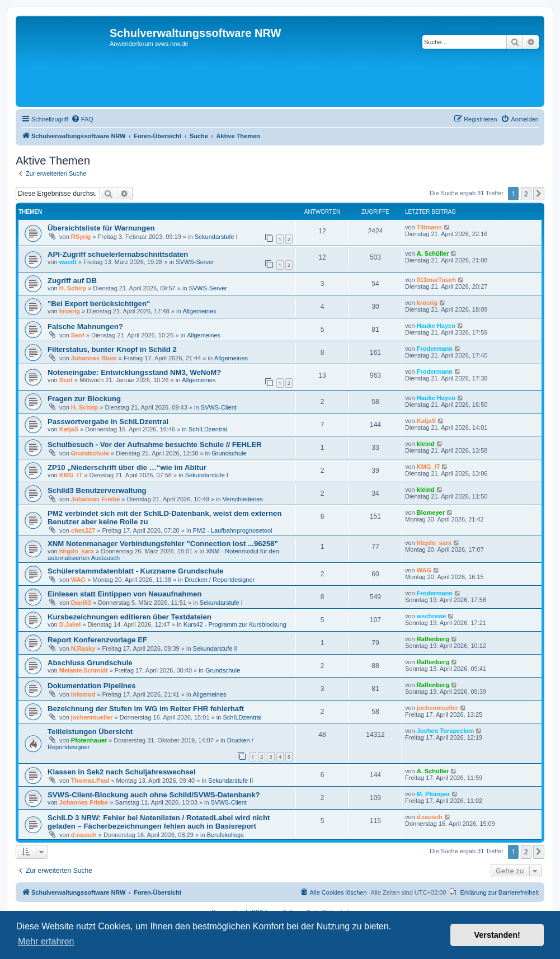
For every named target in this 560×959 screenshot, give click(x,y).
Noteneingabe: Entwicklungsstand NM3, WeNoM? (134, 372)
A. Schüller (433, 253)
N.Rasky (83, 648)
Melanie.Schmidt (84, 670)
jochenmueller (92, 717)
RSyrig (81, 237)
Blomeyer (431, 513)
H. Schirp (73, 288)
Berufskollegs (225, 835)
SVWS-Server (195, 262)
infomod (83, 694)
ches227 (83, 530)
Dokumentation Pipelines (92, 686)
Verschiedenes (243, 499)
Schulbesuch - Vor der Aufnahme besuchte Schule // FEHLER (155, 445)
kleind (426, 444)
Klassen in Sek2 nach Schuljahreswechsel (122, 772)
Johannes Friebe (95, 499)
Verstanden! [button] (497, 935)
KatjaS (69, 429)
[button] (539, 194)
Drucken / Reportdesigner (220, 580)
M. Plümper (433, 794)
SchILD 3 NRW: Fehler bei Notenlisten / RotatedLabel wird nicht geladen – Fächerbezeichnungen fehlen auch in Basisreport (159, 822)
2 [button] (526, 194)
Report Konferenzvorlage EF (97, 640)
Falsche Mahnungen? (85, 326)
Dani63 (81, 603)
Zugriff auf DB (72, 281)
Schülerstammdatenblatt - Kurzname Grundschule (135, 571)
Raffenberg (433, 639)
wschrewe (432, 616)
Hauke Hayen (436, 326)
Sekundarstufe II (215, 648)
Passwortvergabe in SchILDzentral (108, 422)
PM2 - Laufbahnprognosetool (233, 530)
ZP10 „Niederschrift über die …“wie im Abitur (127, 467)
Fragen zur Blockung (84, 399)
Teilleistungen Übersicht (90, 732)
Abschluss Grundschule (90, 663)
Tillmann (429, 227)
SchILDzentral (208, 429)
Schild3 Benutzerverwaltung (97, 490)
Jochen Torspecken (446, 731)
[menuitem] (82, 119)
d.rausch (84, 835)
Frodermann (435, 349)
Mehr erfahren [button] (46, 941)
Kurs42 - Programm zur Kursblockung (235, 624)
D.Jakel (70, 624)
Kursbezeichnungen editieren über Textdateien (130, 617)
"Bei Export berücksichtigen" (99, 304)
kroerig (70, 311)
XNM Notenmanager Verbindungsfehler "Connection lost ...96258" (163, 544)
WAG (78, 580)
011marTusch (436, 280)
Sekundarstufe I (216, 237)
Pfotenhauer (89, 740)
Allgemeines (200, 311)
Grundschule (90, 453)
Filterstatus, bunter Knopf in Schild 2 (112, 349)
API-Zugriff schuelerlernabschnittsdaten (118, 254)
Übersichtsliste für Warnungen (101, 228)
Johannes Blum (94, 358)
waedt (68, 262)
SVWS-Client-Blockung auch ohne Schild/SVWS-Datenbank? (154, 795)
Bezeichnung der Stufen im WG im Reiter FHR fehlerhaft (146, 709)
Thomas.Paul (90, 781)
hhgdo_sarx (77, 551)
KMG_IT (71, 475)
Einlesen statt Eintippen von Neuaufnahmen (125, 594)
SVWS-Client (219, 407)
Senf (78, 335)
